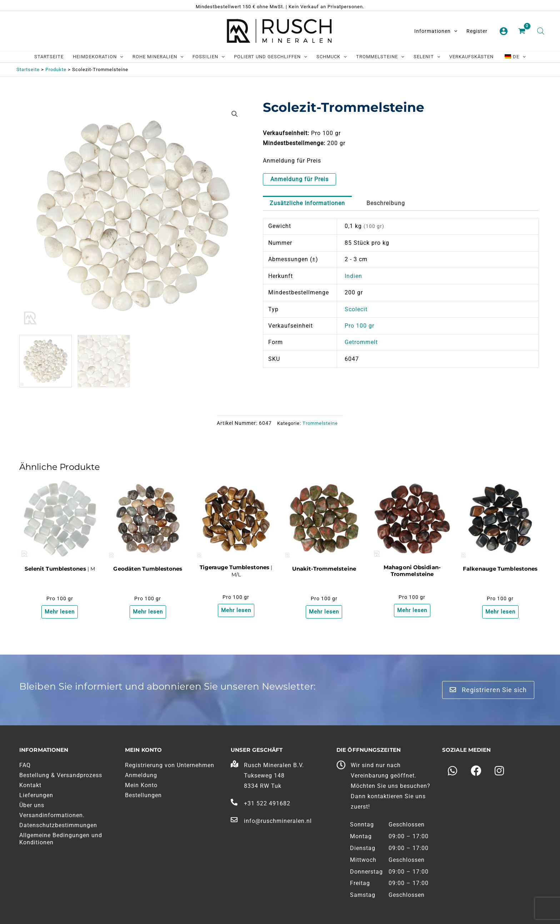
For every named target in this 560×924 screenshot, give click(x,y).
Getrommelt (361, 342)
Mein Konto (141, 785)
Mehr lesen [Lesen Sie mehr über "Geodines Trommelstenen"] (148, 612)
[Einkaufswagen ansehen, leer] (522, 31)
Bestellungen (143, 795)
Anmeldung (141, 775)
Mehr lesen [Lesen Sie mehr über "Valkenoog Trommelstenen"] (500, 611)
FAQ (25, 765)
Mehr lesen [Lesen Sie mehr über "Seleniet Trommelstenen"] (60, 612)
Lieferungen (36, 795)
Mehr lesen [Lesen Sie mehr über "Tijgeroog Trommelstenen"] (236, 611)
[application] (454, 31)
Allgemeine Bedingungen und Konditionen (61, 839)
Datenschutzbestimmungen (58, 825)
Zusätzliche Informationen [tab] (307, 203)
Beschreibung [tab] (386, 203)
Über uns (32, 805)
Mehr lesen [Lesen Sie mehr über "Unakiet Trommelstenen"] (324, 612)
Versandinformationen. (52, 815)
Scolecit (356, 309)
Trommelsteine (320, 423)
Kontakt (30, 785)
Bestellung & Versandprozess (61, 775)
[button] (235, 114)
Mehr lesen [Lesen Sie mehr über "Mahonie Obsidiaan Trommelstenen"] (412, 611)
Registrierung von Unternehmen (170, 765)
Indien (353, 276)
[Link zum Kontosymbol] (504, 31)
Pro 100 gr (359, 326)
